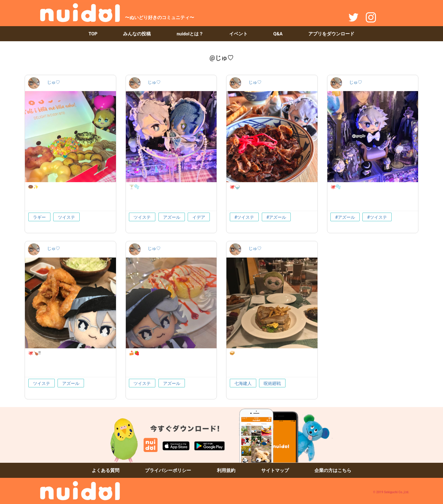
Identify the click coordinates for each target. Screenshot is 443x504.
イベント (238, 34)
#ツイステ (244, 217)
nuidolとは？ (190, 34)
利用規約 (226, 470)
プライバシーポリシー (168, 470)
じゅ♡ (54, 82)
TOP (93, 34)
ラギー (39, 217)
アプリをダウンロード (331, 34)
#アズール (276, 217)
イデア (199, 217)
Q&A (278, 34)
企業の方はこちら (333, 470)
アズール (172, 217)
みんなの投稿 (137, 34)
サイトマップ (275, 470)
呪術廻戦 (272, 383)
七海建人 (243, 383)
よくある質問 (106, 470)
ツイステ (66, 217)
